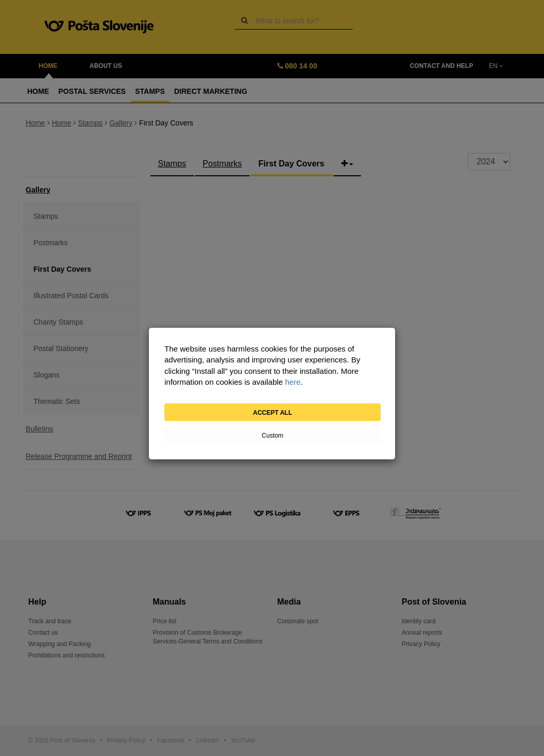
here (293, 382)
